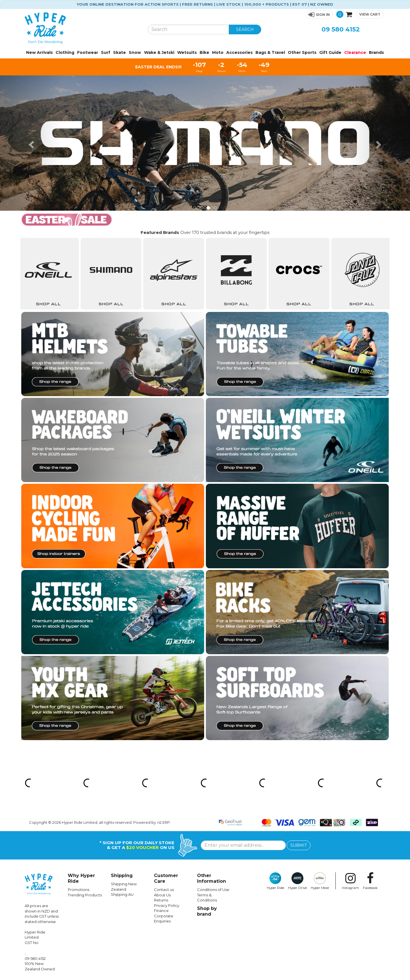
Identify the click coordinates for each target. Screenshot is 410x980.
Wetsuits (187, 52)
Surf (106, 52)
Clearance (355, 52)
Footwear (88, 52)
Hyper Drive (297, 881)
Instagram (350, 881)
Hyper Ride (275, 881)
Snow (135, 52)
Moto (218, 52)
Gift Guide (330, 52)
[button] (319, 15)
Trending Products (85, 895)
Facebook (370, 881)
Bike (204, 52)
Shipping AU (122, 894)
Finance (161, 911)
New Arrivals (39, 52)
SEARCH (245, 29)
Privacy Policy (167, 905)
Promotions (79, 890)
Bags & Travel (270, 52)
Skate (120, 52)
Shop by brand (207, 911)
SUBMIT (299, 845)
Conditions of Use (213, 890)
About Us (162, 895)
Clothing (65, 52)
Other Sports (302, 52)
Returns (161, 900)
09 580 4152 (341, 29)
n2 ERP (164, 822)
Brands (376, 52)
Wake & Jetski (159, 52)
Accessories (239, 52)
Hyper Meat (320, 881)
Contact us (164, 890)
